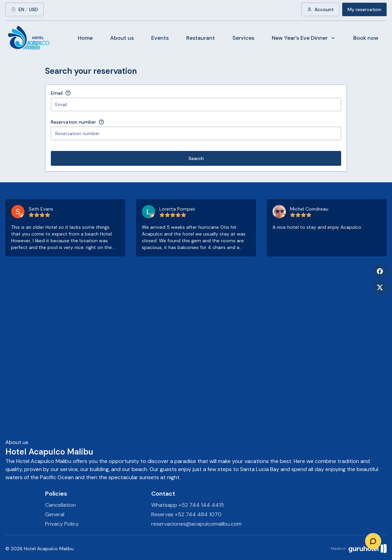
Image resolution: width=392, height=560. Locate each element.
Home (85, 38)
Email (57, 93)
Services (243, 38)
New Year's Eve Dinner (304, 38)
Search (196, 158)
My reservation (364, 9)
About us (122, 38)
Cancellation (60, 505)
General (55, 514)
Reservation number (73, 122)
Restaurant (201, 38)
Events (160, 38)
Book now (366, 38)
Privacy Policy (62, 524)
